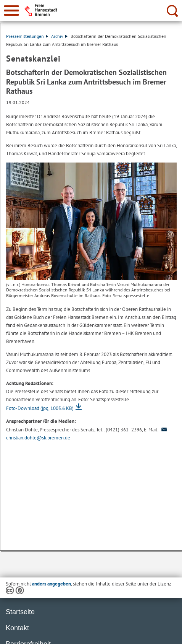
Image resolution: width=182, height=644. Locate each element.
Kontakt (17, 628)
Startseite (20, 612)
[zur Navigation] (11, 11)
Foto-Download (40, 408)
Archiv (59, 36)
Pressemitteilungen (27, 36)
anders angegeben (52, 584)
